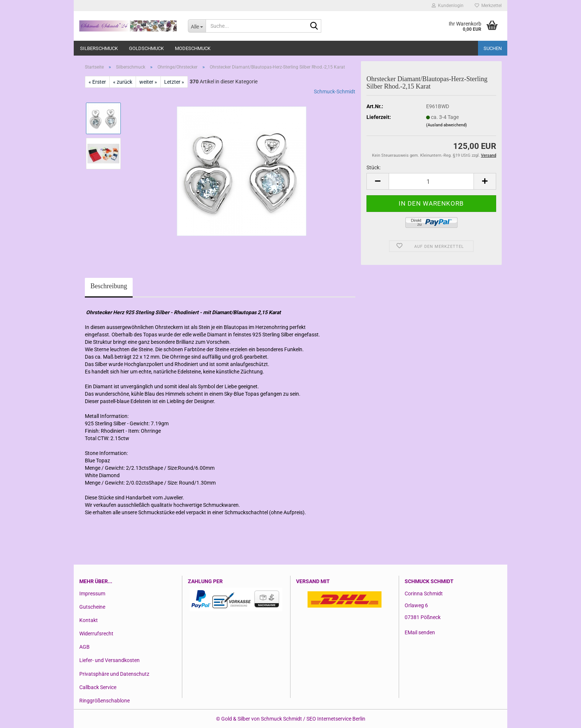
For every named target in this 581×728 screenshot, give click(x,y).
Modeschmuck (193, 48)
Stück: (373, 167)
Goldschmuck (146, 48)
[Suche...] (197, 26)
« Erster (97, 82)
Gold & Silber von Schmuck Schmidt (262, 719)
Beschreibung (109, 286)
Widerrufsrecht (96, 634)
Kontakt (89, 620)
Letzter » (174, 82)
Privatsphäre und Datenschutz (114, 674)
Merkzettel (488, 6)
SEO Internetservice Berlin (336, 719)
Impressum (92, 594)
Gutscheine (92, 607)
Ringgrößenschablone (104, 701)
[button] (378, 181)
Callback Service (98, 687)
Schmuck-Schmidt (335, 92)
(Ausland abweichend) (446, 125)
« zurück (123, 82)
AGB (84, 647)
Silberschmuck (99, 48)
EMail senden (420, 632)
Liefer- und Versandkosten (109, 660)
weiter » (148, 82)
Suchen (493, 48)
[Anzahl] (431, 181)
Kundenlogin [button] (448, 6)
